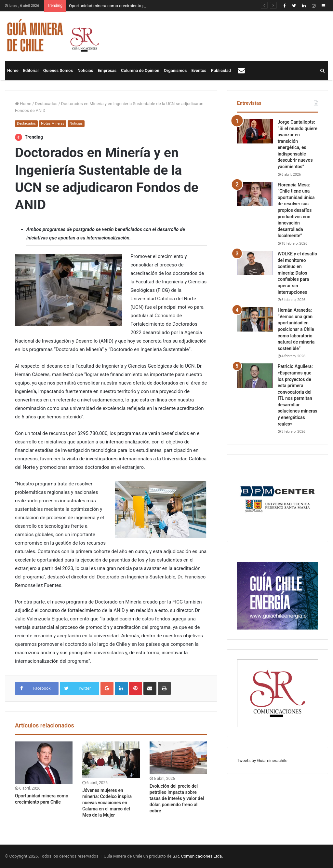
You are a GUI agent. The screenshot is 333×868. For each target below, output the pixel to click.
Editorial (31, 70)
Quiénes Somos (58, 70)
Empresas (107, 70)
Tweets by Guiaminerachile (262, 760)
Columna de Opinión (140, 70)
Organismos (175, 70)
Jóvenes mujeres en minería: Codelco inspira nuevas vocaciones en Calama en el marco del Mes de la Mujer (107, 803)
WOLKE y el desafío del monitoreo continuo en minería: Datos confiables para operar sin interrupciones (298, 273)
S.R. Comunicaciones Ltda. (198, 856)
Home (13, 70)
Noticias (85, 70)
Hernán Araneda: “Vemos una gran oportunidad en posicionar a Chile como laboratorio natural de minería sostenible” (296, 329)
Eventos (199, 70)
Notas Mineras (53, 123)
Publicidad (221, 70)
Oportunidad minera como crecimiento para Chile (115, 6)
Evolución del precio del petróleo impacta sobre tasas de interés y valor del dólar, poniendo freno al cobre (177, 798)
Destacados (46, 104)
